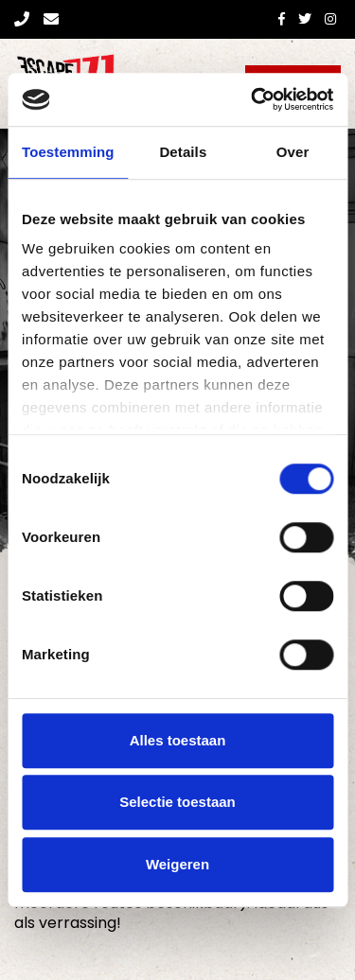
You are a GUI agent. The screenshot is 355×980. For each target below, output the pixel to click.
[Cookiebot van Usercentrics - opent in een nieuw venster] (253, 99)
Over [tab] (293, 152)
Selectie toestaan (177, 802)
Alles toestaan (178, 740)
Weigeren (177, 864)
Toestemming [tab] (68, 152)
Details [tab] (183, 152)
